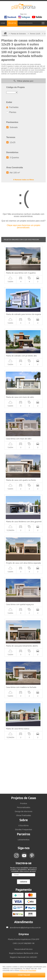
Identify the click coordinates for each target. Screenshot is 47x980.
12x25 (11, 142)
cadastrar (23, 882)
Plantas (11, 112)
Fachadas (12, 107)
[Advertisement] (23, 767)
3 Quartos (13, 158)
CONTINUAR (24, 975)
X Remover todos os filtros (23, 180)
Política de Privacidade (28, 970)
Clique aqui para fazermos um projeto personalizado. (23, 226)
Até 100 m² (13, 173)
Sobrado (12, 127)
